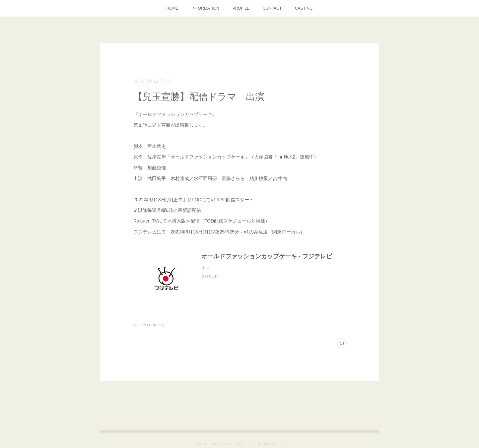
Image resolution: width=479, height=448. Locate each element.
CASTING (304, 8)
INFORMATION (205, 8)
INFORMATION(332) (149, 325)
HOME (172, 8)
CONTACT (272, 8)
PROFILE (241, 8)
